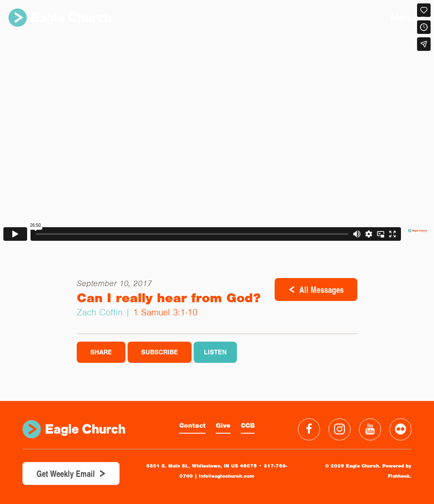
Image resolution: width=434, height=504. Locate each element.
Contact (192, 426)
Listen (215, 352)
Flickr (401, 429)
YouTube (370, 429)
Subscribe (160, 352)
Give (223, 426)
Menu (408, 18)
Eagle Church (60, 18)
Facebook (309, 429)
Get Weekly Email (66, 473)
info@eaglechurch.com (227, 476)
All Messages (321, 290)
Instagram (339, 429)
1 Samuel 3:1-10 (165, 312)
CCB (248, 426)
